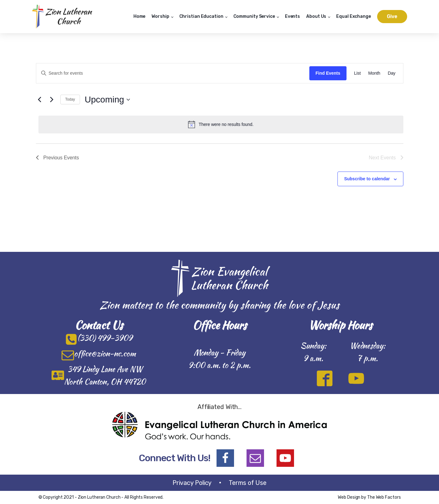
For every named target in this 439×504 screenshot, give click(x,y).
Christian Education (201, 16)
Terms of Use (248, 483)
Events (292, 16)
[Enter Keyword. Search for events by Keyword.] (173, 73)
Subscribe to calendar (367, 179)
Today (70, 99)
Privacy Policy (192, 483)
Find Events (328, 73)
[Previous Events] (40, 100)
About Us (316, 16)
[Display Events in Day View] (392, 73)
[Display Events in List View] (357, 73)
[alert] (221, 124)
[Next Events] (52, 100)
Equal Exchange (354, 16)
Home (140, 16)
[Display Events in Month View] (374, 73)
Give (392, 16)
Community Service (254, 16)
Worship (160, 16)
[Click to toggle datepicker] (107, 100)
